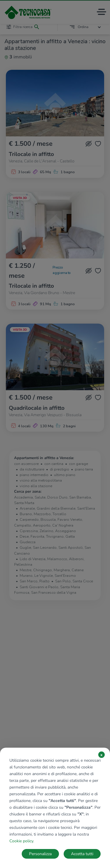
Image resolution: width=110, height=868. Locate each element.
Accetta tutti (82, 854)
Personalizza (40, 854)
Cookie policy (21, 841)
